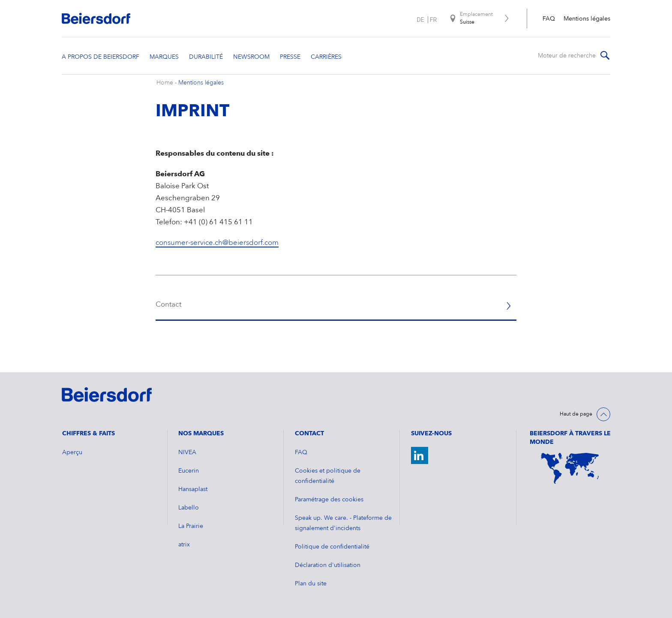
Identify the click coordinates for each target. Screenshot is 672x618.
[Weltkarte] (570, 468)
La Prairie (191, 526)
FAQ (549, 19)
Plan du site (311, 584)
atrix (184, 545)
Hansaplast (193, 489)
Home (165, 83)
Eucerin (189, 471)
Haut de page (576, 414)
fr (433, 20)
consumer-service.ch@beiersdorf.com (217, 243)
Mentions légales (587, 19)
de (421, 20)
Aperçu (72, 452)
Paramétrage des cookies (329, 500)
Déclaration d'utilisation (328, 565)
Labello (189, 508)
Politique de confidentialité (332, 547)
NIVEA (187, 452)
